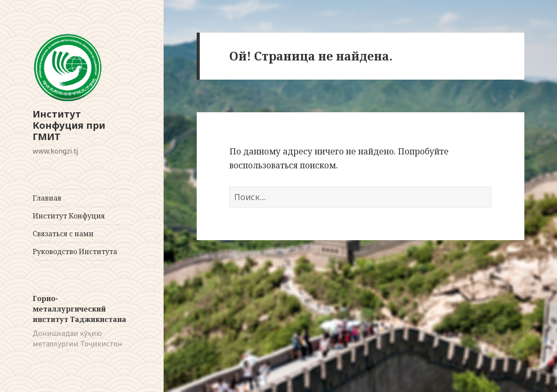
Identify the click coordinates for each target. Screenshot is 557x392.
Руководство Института (75, 251)
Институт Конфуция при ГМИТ (69, 125)
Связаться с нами (63, 234)
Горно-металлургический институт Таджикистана (79, 309)
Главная (47, 198)
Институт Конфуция (69, 216)
